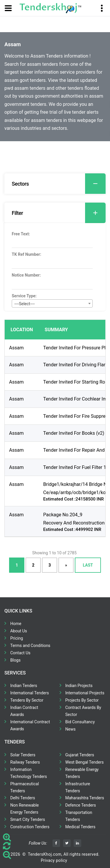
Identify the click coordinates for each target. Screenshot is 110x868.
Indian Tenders (24, 686)
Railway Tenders (25, 762)
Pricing (17, 638)
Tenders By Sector (27, 700)
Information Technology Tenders (29, 773)
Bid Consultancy (80, 722)
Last (88, 565)
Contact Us (20, 653)
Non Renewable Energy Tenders (24, 809)
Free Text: (21, 234)
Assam (16, 348)
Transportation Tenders (79, 816)
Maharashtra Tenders (85, 798)
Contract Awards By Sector (83, 711)
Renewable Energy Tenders (82, 773)
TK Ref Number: (26, 254)
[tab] (55, 184)
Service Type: (24, 296)
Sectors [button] (59, 184)
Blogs (15, 660)
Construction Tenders (30, 827)
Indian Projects (79, 686)
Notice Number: (26, 275)
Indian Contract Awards (24, 711)
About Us (19, 631)
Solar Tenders (23, 755)
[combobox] (52, 303)
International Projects (85, 693)
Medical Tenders (81, 827)
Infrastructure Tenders (78, 787)
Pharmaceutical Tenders (25, 787)
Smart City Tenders (28, 819)
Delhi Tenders (23, 798)
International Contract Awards (30, 725)
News (71, 729)
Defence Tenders (81, 805)
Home (16, 624)
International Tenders (30, 693)
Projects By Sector (82, 700)
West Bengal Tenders (85, 762)
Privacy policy (54, 860)
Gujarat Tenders (80, 755)
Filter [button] (59, 213)
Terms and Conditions (30, 646)
